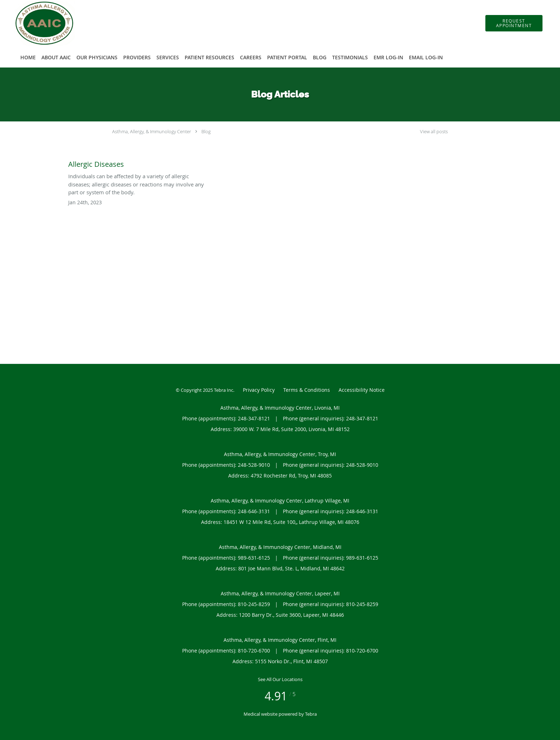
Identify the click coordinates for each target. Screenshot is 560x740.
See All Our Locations (280, 679)
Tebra (311, 714)
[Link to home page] (34, 23)
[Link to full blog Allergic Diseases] (136, 162)
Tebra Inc (224, 390)
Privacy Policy (259, 390)
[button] (514, 23)
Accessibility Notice (362, 390)
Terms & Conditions (307, 390)
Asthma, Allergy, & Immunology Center (152, 131)
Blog (206, 131)
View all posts (434, 132)
